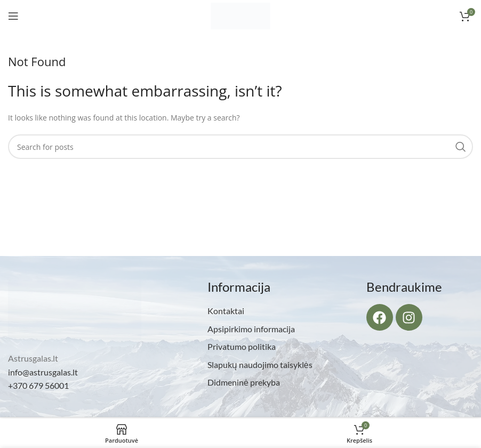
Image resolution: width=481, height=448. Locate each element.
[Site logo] (240, 15)
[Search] (240, 147)
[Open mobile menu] (13, 16)
